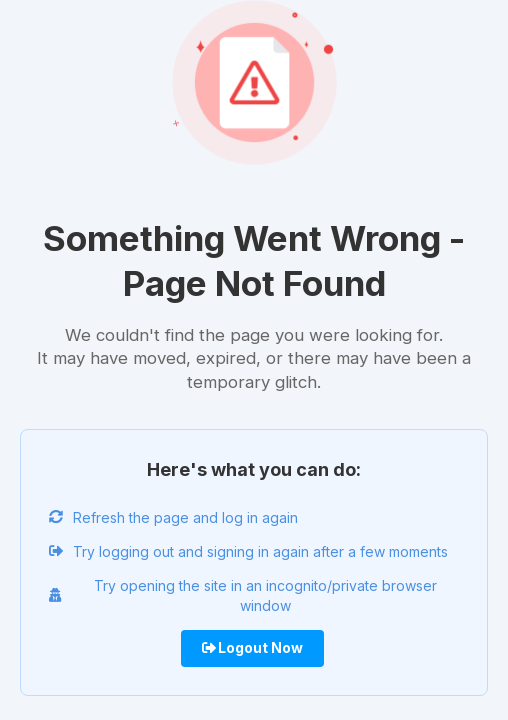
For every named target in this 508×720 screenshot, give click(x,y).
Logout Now (252, 647)
